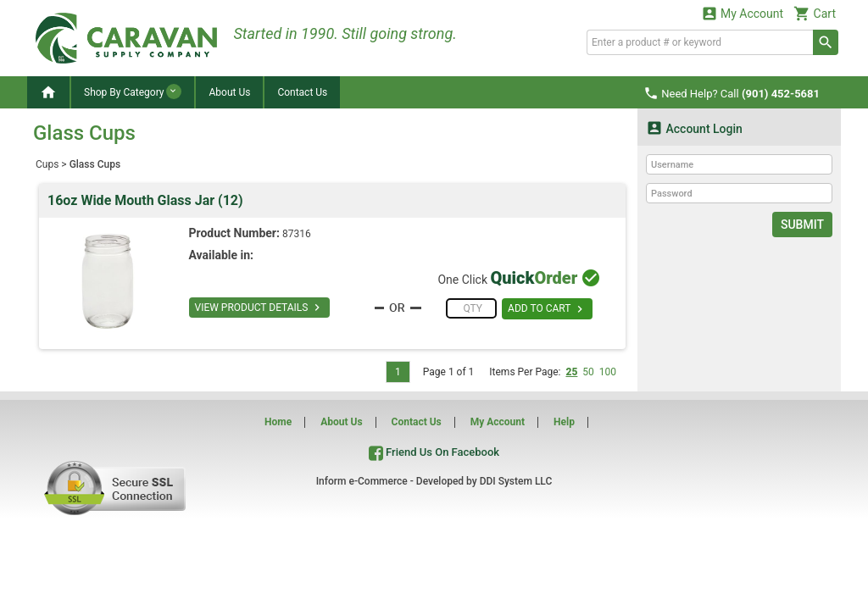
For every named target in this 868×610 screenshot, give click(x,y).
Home (278, 422)
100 (608, 372)
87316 (297, 234)
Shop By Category (133, 91)
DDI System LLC (516, 481)
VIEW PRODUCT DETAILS (260, 308)
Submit (802, 225)
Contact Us (302, 92)
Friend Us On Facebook (434, 452)
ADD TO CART (547, 309)
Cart (815, 13)
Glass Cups (95, 164)
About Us (229, 92)
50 (588, 372)
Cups (47, 164)
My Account (743, 13)
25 (571, 372)
